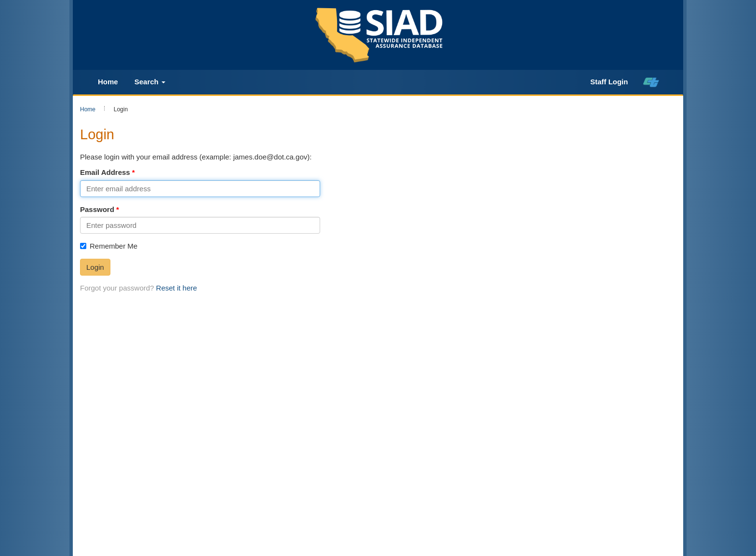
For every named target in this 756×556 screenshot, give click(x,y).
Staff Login (609, 82)
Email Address (105, 172)
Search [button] (150, 82)
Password (97, 209)
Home (108, 82)
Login (95, 267)
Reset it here (177, 288)
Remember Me (109, 246)
